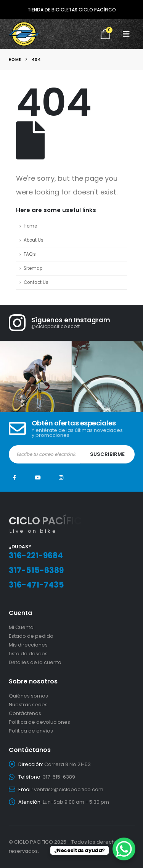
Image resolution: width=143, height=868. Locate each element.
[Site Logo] (24, 34)
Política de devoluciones (39, 722)
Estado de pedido (31, 636)
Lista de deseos (28, 654)
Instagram (61, 478)
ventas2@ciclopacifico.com (69, 789)
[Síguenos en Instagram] (76, 323)
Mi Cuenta (21, 627)
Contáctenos (25, 713)
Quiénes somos (28, 696)
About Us (34, 240)
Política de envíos (31, 731)
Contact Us (36, 282)
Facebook (14, 478)
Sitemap (33, 268)
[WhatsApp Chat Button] (124, 849)
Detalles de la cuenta (35, 662)
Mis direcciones (28, 645)
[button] (126, 34)
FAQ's (30, 254)
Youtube (38, 478)
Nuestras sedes (28, 705)
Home (30, 226)
